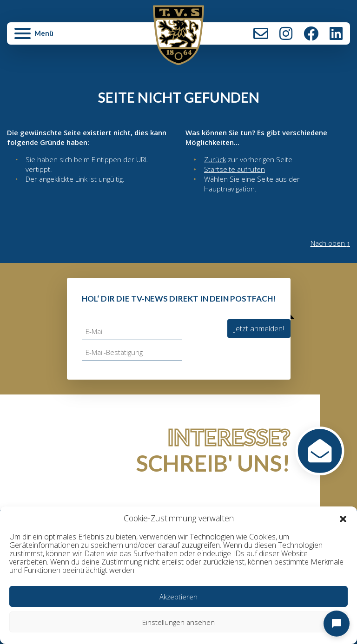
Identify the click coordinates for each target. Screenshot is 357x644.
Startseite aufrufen (235, 169)
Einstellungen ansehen (178, 622)
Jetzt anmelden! (259, 329)
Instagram (286, 33)
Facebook (311, 33)
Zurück (215, 159)
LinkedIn (336, 33)
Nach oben (331, 243)
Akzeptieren (178, 597)
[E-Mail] (132, 332)
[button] (343, 519)
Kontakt (261, 33)
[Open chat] (337, 624)
